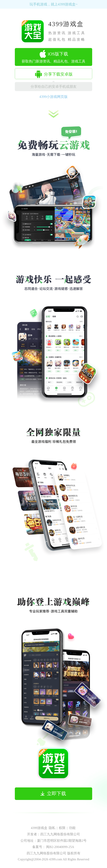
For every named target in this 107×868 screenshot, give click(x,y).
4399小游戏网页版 (54, 97)
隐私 (52, 828)
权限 (62, 828)
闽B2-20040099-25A (60, 847)
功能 (72, 828)
